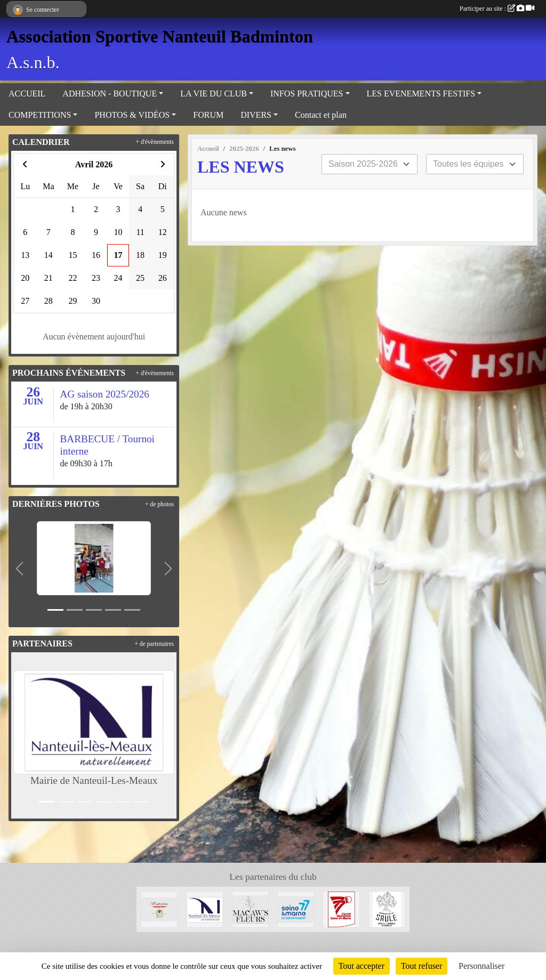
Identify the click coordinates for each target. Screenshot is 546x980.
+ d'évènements (155, 142)
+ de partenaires (154, 644)
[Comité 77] (341, 908)
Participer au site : (497, 9)
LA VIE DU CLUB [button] (214, 94)
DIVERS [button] (256, 115)
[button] (19, 569)
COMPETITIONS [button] (40, 115)
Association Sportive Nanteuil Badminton (160, 36)
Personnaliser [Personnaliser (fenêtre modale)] (481, 966)
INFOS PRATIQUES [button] (307, 94)
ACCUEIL (27, 94)
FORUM (208, 115)
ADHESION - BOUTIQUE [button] (110, 94)
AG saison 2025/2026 (105, 394)
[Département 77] (296, 908)
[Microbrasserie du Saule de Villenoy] (387, 908)
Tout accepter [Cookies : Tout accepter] (362, 966)
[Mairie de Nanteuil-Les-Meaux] (204, 908)
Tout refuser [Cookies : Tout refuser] (422, 966)
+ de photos (159, 504)
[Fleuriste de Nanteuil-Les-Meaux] (250, 908)
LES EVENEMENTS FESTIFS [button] (421, 94)
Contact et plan (321, 115)
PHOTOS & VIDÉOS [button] (132, 115)
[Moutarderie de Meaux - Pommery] (159, 908)
